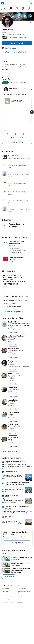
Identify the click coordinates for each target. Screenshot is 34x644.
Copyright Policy (22, 596)
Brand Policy (5, 599)
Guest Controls (22, 599)
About (19, 585)
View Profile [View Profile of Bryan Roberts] (13, 446)
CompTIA (12, 262)
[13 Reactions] (5, 491)
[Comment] (15, 134)
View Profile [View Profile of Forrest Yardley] (13, 384)
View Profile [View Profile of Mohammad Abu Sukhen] (13, 345)
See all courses (9, 577)
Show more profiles (10, 451)
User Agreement (22, 588)
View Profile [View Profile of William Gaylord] (13, 357)
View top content (17, 543)
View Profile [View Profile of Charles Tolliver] (13, 332)
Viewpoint (12, 246)
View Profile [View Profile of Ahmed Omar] (13, 370)
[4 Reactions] (3, 479)
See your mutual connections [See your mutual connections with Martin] (17, 38)
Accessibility (5, 588)
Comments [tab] (14, 83)
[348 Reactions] (5, 502)
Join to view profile (17, 43)
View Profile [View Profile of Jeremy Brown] (13, 409)
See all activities (17, 142)
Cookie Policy (6, 596)
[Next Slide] (32, 112)
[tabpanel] (17, 111)
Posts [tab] (5, 83)
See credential (15, 253)
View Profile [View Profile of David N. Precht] (13, 421)
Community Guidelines (8, 602)
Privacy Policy (6, 591)
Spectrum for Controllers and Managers (19, 243)
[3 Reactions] (5, 131)
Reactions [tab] (24, 83)
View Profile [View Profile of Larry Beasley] (13, 396)
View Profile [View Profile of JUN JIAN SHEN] (13, 434)
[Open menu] (31, 22)
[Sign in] (31, 3)
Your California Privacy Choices (24, 592)
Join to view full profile (13, 312)
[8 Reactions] (3, 468)
